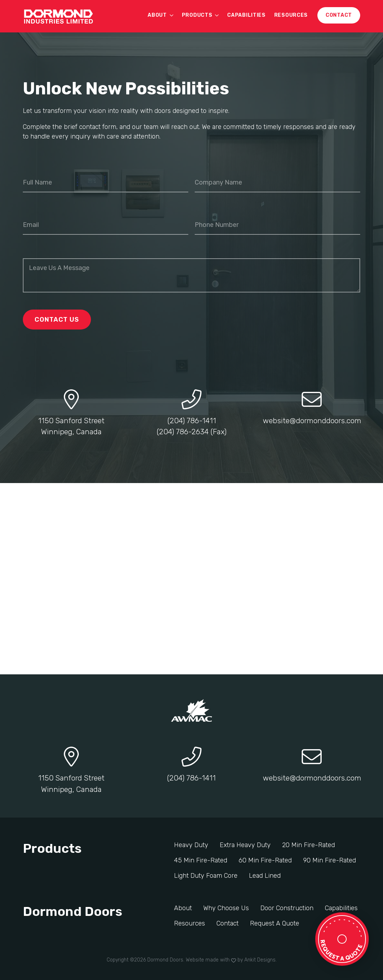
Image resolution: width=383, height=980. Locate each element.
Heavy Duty (191, 845)
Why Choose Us (226, 908)
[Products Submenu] (218, 15)
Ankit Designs (260, 960)
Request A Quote (275, 923)
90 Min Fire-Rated (330, 860)
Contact (228, 923)
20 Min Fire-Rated (308, 845)
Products (197, 15)
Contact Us (57, 320)
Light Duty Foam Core (206, 876)
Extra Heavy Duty (245, 845)
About (157, 15)
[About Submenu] (172, 15)
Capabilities (246, 15)
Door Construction (287, 908)
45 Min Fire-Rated (201, 860)
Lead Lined (265, 876)
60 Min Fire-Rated (265, 860)
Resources (291, 15)
